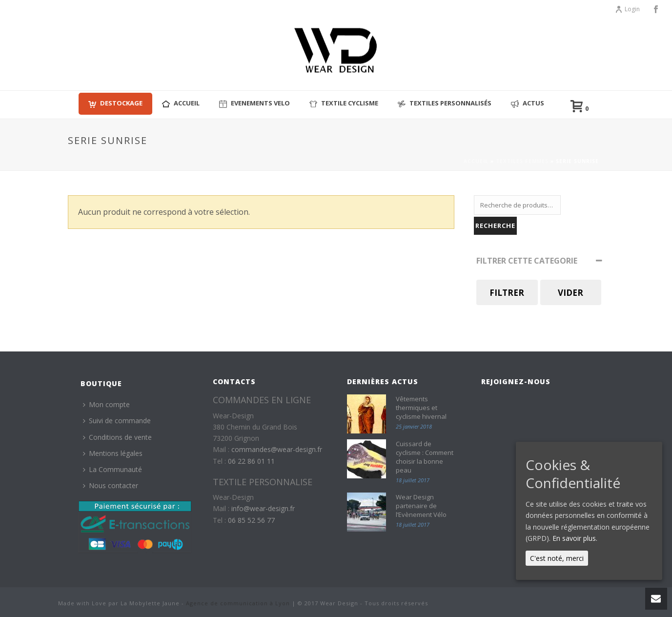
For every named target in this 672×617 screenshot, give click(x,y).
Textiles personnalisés (445, 103)
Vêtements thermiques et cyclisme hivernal (421, 408)
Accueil (476, 161)
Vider (570, 293)
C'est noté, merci (557, 558)
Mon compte (106, 404)
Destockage (115, 103)
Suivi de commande (117, 421)
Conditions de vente (117, 437)
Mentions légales (113, 453)
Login (627, 9)
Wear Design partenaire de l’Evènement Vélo (421, 506)
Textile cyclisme (344, 103)
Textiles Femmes (522, 161)
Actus (528, 103)
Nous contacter (111, 485)
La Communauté (112, 469)
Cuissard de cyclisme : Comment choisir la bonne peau (425, 457)
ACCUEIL (181, 103)
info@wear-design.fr (263, 508)
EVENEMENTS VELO (255, 103)
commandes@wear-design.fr (277, 449)
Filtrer (507, 293)
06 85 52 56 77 (251, 520)
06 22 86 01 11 (251, 461)
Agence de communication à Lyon (238, 603)
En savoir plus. (575, 538)
